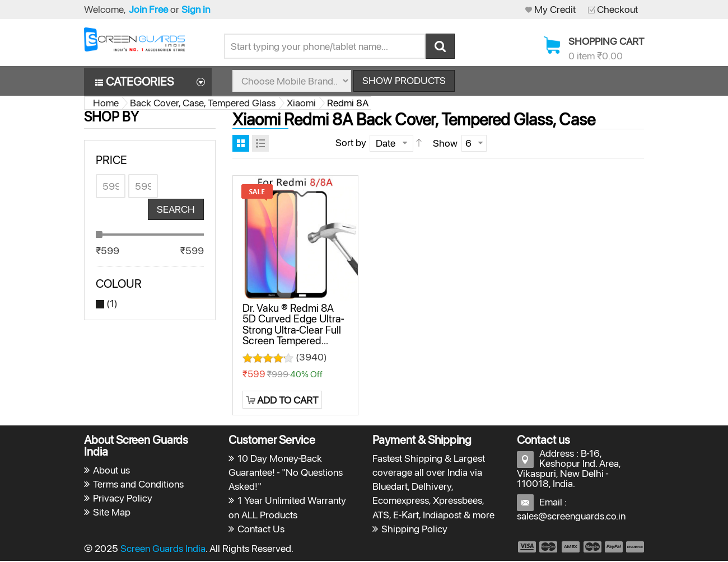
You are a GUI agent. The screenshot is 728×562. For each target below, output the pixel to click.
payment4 (594, 547)
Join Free (148, 9)
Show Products (404, 81)
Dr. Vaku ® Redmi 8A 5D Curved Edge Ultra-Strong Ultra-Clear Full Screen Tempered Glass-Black (293, 330)
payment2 (549, 547)
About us (111, 470)
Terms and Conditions (138, 484)
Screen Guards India (163, 549)
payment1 (526, 547)
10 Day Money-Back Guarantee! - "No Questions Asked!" (286, 473)
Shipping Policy (414, 529)
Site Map (112, 513)
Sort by (351, 143)
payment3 (571, 547)
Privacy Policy (123, 499)
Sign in (196, 9)
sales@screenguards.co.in (571, 516)
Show (445, 144)
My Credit (555, 9)
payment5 (614, 547)
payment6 (634, 547)
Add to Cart (288, 401)
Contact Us (261, 529)
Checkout (617, 9)
